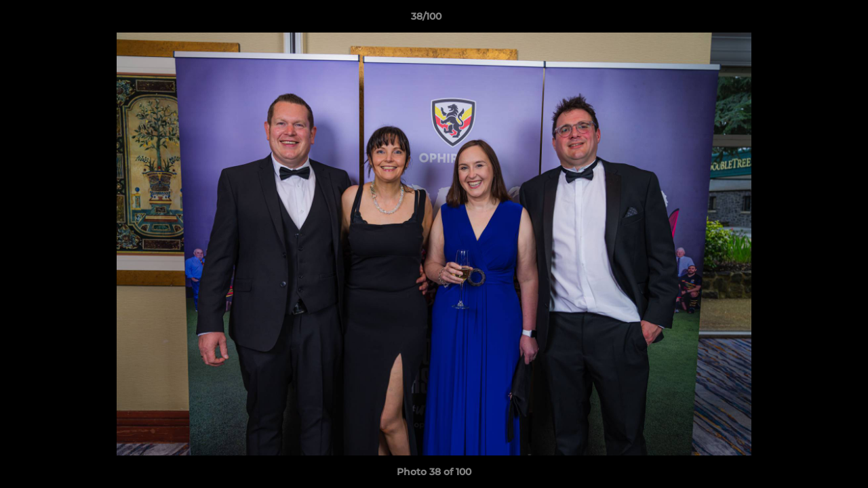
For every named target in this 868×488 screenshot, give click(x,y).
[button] (811, 20)
